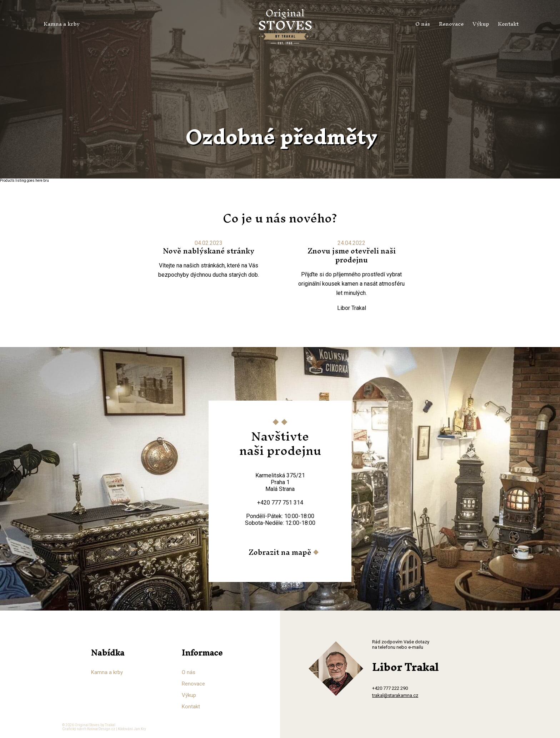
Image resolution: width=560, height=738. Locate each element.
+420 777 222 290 (390, 688)
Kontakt (508, 24)
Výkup (481, 24)
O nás (423, 24)
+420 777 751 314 (280, 503)
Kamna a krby (62, 24)
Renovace (451, 24)
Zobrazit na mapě (280, 552)
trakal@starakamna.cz (395, 695)
